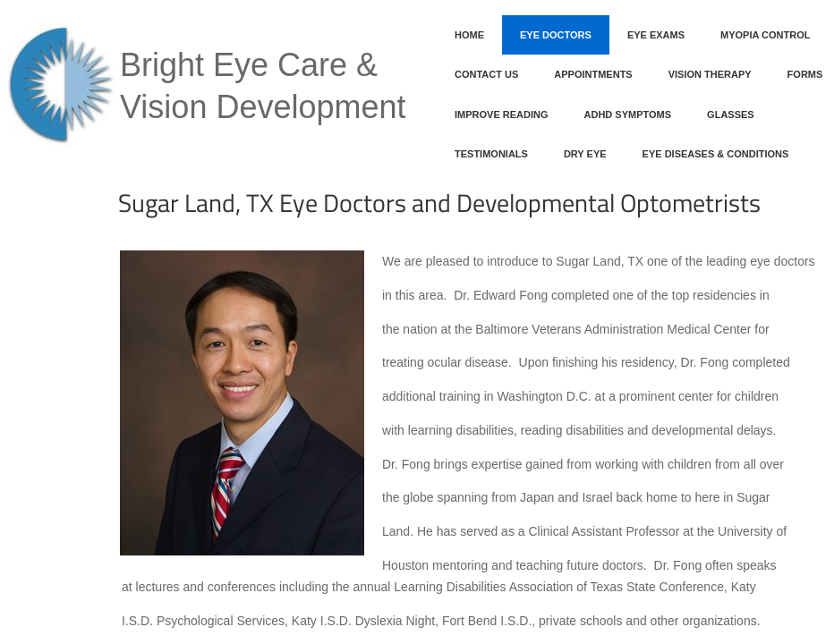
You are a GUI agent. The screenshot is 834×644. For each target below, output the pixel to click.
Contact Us (486, 74)
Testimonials (491, 154)
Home (469, 35)
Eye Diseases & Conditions (716, 154)
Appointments (593, 74)
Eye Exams (656, 35)
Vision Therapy (710, 74)
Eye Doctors (556, 35)
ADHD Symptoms (628, 114)
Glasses (731, 114)
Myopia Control (765, 35)
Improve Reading (502, 114)
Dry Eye (585, 154)
